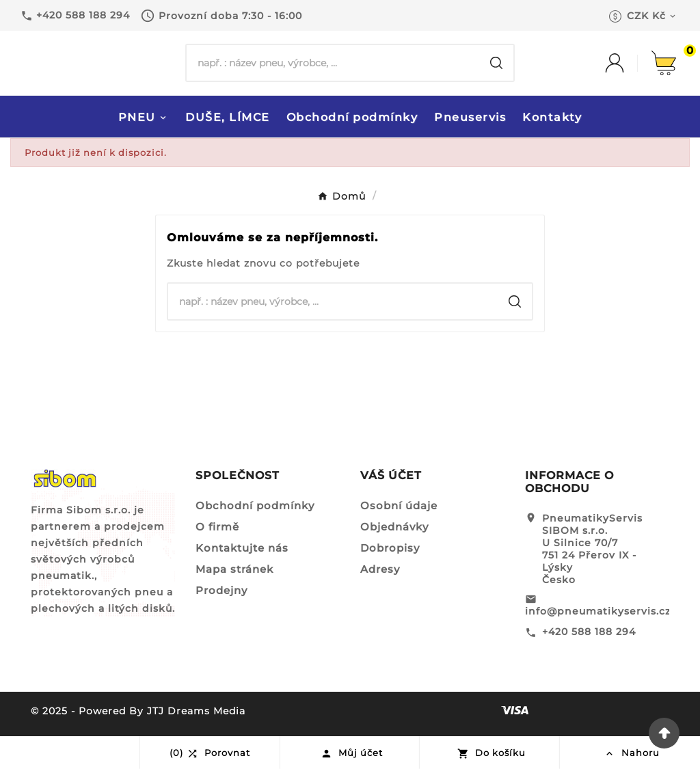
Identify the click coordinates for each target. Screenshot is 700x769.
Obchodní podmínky (255, 505)
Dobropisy (390, 548)
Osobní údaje (399, 505)
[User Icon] (628, 63)
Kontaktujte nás (242, 548)
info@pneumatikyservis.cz (598, 611)
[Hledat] (333, 63)
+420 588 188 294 (589, 632)
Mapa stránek (234, 569)
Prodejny (221, 590)
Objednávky (394, 527)
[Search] (496, 63)
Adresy (380, 569)
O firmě (217, 527)
